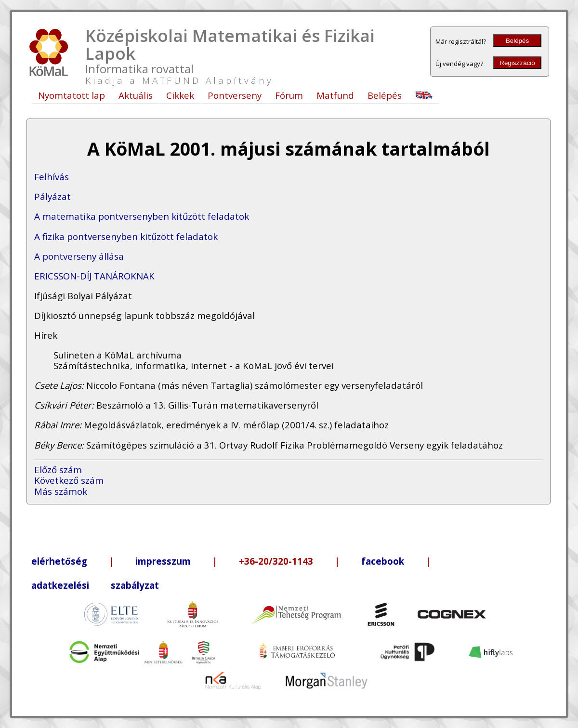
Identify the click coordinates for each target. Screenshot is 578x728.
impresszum (163, 561)
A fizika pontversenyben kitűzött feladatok (126, 236)
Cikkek (180, 95)
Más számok (61, 491)
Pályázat (53, 196)
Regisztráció (517, 63)
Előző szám (58, 470)
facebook (383, 561)
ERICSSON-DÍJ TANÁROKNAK (94, 276)
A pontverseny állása (79, 256)
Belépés (517, 41)
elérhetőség (59, 561)
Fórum (289, 95)
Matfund (335, 95)
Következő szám (69, 480)
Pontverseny (235, 95)
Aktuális (136, 95)
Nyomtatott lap (72, 95)
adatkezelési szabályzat (95, 585)
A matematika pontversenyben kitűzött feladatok (142, 216)
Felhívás (52, 177)
